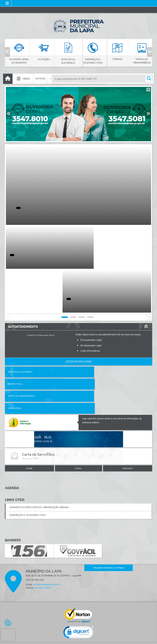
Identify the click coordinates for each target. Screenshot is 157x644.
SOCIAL (78, 400)
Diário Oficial (89, 340)
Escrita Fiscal (89, 328)
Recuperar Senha (47, 291)
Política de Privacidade (78, 640)
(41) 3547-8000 (43, 520)
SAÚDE (29, 400)
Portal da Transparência (21, 340)
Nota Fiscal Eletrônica (20, 328)
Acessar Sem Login (78, 318)
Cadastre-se (33, 291)
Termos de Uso (79, 637)
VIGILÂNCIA (127, 400)
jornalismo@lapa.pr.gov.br (47, 516)
